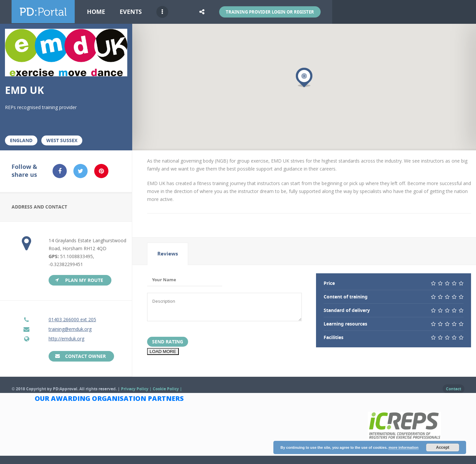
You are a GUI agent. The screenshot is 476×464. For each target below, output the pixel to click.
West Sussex (62, 140)
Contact (454, 389)
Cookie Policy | (167, 389)
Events (131, 12)
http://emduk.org (66, 339)
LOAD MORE (163, 353)
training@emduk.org (70, 329)
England (21, 140)
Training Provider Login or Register (270, 12)
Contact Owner (85, 356)
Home (96, 12)
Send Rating (168, 343)
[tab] (168, 254)
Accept (443, 447)
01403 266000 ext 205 (72, 319)
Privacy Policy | (137, 389)
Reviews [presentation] (168, 254)
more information (403, 447)
